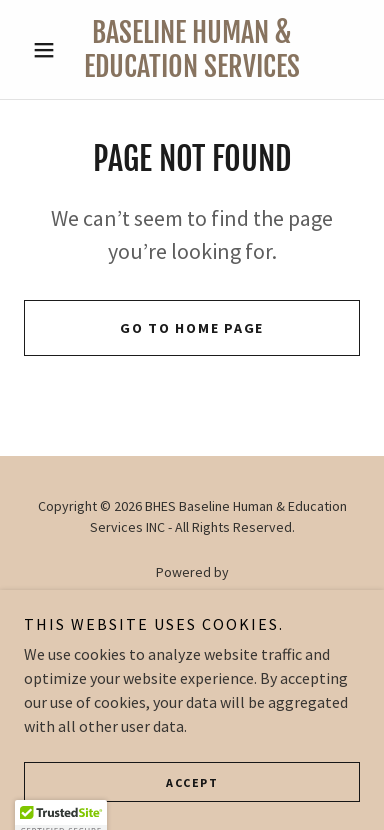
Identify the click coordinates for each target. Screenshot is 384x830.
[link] (191, 49)
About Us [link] (192, 647)
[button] (49, 50)
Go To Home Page (192, 328)
